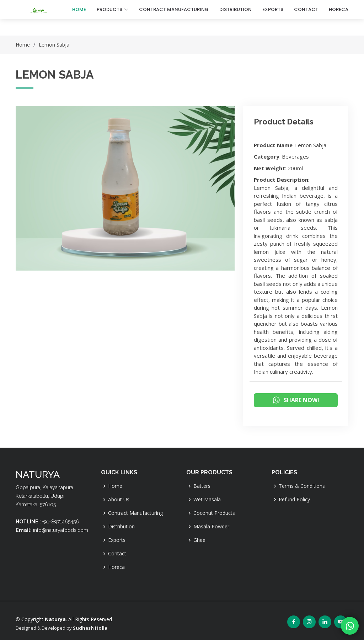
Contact (117, 554)
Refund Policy (294, 500)
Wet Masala (207, 500)
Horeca (116, 567)
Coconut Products (214, 513)
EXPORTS (273, 9)
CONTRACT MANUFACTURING (174, 9)
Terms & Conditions (302, 486)
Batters (202, 486)
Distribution (121, 527)
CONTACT (306, 9)
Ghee (199, 540)
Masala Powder (211, 527)
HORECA (339, 9)
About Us (119, 500)
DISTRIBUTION (235, 9)
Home (79, 9)
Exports (117, 540)
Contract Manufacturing (135, 513)
